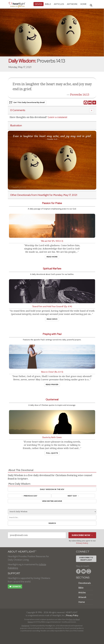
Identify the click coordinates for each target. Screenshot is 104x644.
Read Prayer (52, 385)
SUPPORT (14, 573)
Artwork (72, 4)
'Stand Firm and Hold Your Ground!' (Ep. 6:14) (52, 306)
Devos (39, 4)
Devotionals (85, 583)
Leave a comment (58, 117)
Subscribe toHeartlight (86, 559)
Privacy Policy (82, 543)
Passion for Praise (52, 203)
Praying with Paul (52, 334)
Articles (59, 4)
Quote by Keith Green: (52, 437)
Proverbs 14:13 (80, 95)
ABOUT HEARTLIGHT (22, 552)
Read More (52, 257)
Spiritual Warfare (52, 269)
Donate (15, 587)
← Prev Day (29, 496)
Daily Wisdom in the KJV (52, 489)
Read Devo (52, 319)
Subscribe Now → (82, 535)
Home (82, 602)
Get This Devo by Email (27, 103)
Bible (48, 4)
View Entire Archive (52, 501)
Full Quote (52, 453)
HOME (83, 4)
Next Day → (73, 496)
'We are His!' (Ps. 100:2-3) (52, 241)
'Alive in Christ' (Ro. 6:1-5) (52, 372)
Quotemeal (52, 399)
